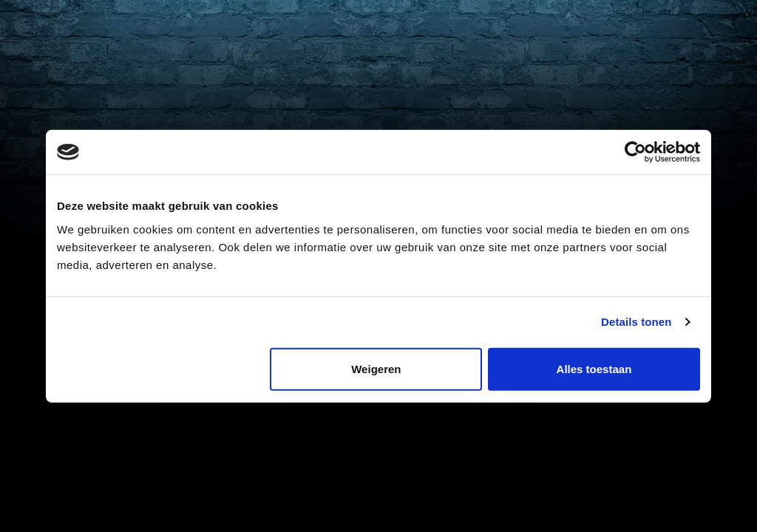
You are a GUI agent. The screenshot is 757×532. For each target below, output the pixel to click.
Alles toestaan (594, 368)
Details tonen (636, 322)
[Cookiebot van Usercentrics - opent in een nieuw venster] (635, 152)
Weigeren (376, 368)
